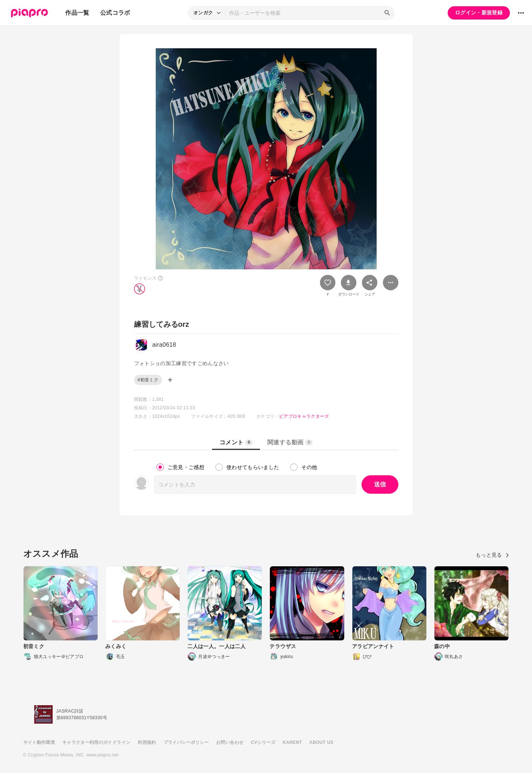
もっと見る (492, 555)
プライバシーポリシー (186, 742)
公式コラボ (115, 13)
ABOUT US (321, 742)
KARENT (292, 742)
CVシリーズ (263, 742)
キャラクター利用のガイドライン (96, 742)
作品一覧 (77, 13)
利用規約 (147, 742)
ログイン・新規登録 (479, 13)
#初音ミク (148, 380)
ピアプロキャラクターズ (304, 416)
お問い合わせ (230, 742)
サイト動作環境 (39, 742)
